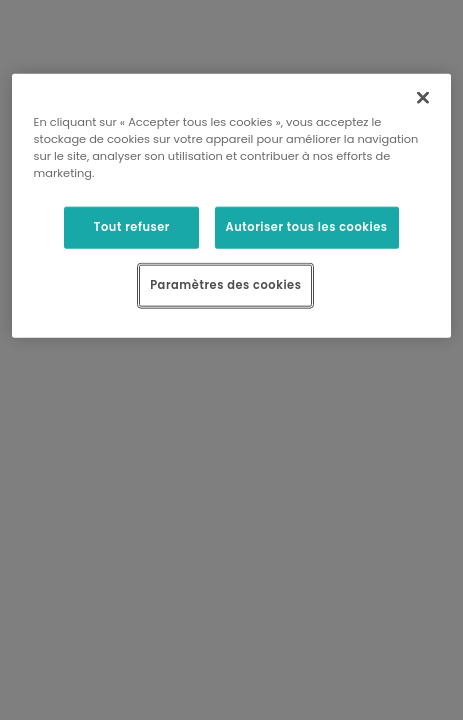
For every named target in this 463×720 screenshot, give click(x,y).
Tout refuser (132, 227)
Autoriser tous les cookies (307, 227)
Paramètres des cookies (225, 285)
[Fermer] (423, 98)
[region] (232, 206)
